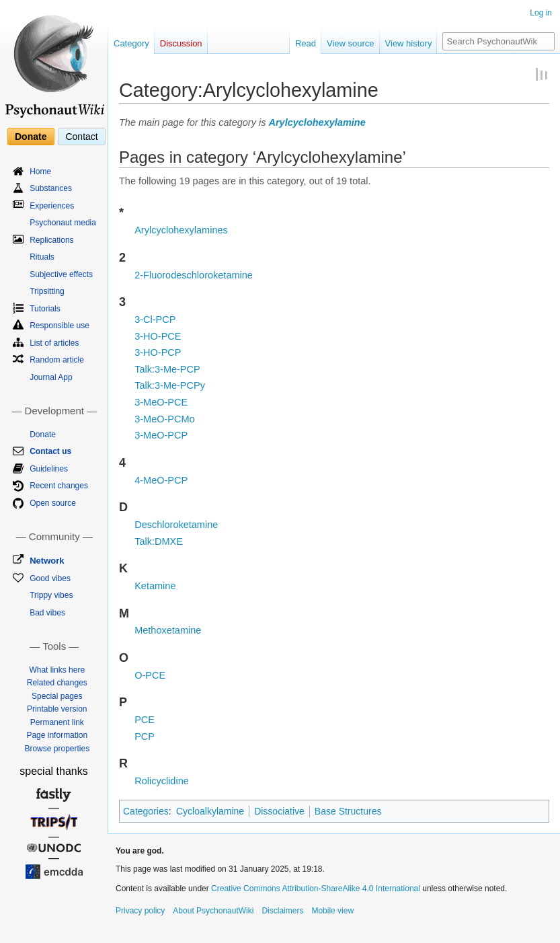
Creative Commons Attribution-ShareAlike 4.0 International (316, 889)
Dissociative (279, 811)
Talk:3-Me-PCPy (170, 385)
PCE (145, 720)
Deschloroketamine (176, 525)
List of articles (54, 343)
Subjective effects (61, 274)
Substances (51, 188)
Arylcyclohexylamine (317, 122)
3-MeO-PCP (161, 435)
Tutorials (45, 309)
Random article (57, 360)
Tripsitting (47, 291)
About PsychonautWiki (213, 911)
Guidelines (49, 469)
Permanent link (57, 722)
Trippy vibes (51, 595)
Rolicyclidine (162, 781)
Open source (53, 503)
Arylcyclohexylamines (181, 230)
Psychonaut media (63, 223)
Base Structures (348, 811)
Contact (81, 137)
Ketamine (155, 586)
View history (409, 43)
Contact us (50, 451)
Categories (146, 811)
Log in (541, 13)
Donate (31, 137)
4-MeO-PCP (161, 480)
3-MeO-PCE (161, 402)
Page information (57, 735)
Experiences (52, 206)
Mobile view (332, 911)
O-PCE (150, 675)
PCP (145, 737)
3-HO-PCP (158, 352)
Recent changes (59, 486)
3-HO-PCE (158, 336)
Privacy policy (140, 911)
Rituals (42, 257)
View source (351, 43)
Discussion (181, 43)
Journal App (51, 377)
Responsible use (59, 326)
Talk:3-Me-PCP (167, 369)
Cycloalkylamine (210, 811)
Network (47, 561)
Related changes (57, 683)
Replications (51, 240)
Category (131, 43)
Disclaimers (282, 911)
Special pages (57, 696)
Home (40, 172)
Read (306, 43)
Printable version (57, 709)
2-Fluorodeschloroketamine (194, 275)
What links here (57, 670)
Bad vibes (47, 613)
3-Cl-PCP (155, 319)
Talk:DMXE (159, 541)
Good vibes (50, 578)
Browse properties (57, 749)
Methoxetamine (168, 630)
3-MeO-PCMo (164, 419)
